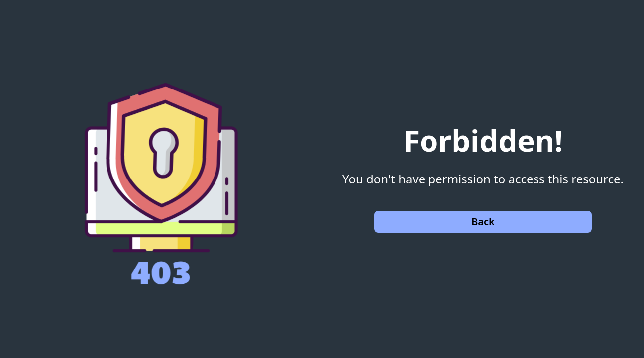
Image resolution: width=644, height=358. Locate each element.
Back (483, 222)
